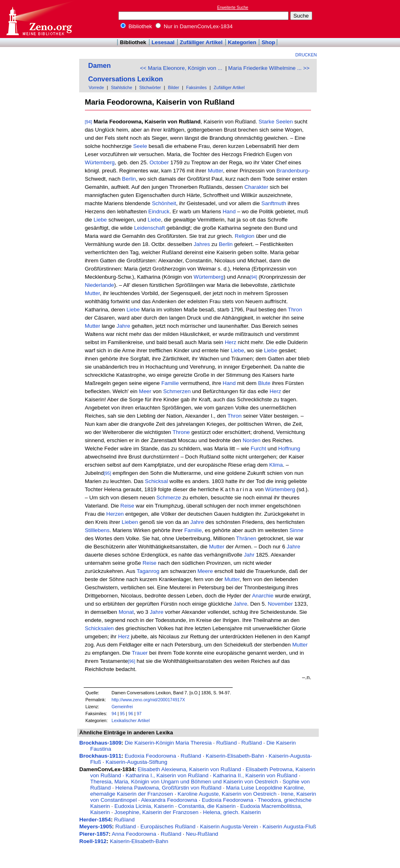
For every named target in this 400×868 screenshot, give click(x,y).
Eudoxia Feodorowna (150, 756)
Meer (145, 391)
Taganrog (148, 571)
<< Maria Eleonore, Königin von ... (181, 68)
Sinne (296, 530)
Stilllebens (97, 530)
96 (131, 714)
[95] (107, 473)
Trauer (140, 653)
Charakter (257, 187)
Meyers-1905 (96, 827)
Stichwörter (150, 87)
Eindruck (159, 211)
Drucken (306, 55)
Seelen (284, 122)
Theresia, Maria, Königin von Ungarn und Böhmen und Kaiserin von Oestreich (184, 782)
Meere (205, 571)
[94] (89, 122)
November (280, 604)
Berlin (129, 179)
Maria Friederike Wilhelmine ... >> (269, 68)
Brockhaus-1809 (100, 743)
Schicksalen (99, 628)
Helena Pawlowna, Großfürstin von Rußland (168, 788)
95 (122, 714)
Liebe (100, 220)
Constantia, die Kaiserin (207, 806)
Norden (251, 440)
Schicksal (156, 481)
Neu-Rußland (202, 834)
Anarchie (263, 596)
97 (139, 714)
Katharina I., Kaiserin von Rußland (167, 775)
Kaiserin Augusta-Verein (229, 827)
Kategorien (242, 42)
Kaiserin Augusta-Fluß (289, 827)
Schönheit (164, 203)
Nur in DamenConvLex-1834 (194, 26)
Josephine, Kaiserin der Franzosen (156, 812)
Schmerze (169, 498)
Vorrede (96, 87)
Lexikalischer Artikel (131, 720)
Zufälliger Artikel (201, 42)
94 (114, 714)
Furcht (258, 449)
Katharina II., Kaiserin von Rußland (255, 775)
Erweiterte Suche (233, 8)
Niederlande (100, 285)
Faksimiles (196, 87)
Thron (295, 310)
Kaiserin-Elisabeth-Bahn (235, 756)
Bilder (174, 87)
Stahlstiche (122, 87)
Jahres (202, 244)
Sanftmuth (274, 203)
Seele (140, 146)
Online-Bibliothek (39, 19)
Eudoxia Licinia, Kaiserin (144, 806)
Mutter (215, 171)
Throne (181, 432)
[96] (131, 661)
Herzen (115, 514)
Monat (126, 612)
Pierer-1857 (94, 834)
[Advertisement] (362, 19)
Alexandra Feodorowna (169, 800)
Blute (264, 383)
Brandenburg (292, 171)
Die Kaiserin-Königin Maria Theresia (168, 743)
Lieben (130, 522)
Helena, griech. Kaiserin (232, 812)
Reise (127, 506)
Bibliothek (136, 26)
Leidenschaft (149, 228)
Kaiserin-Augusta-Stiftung (137, 762)
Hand (229, 211)
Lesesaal (163, 42)
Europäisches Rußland (168, 827)
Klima (276, 465)
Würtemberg (100, 162)
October (159, 162)
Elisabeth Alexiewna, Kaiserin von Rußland (189, 769)
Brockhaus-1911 (100, 756)
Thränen (246, 538)
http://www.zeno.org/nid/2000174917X (148, 700)
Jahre (123, 326)
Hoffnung (289, 449)
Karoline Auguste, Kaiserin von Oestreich (227, 794)
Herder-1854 (95, 820)
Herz (231, 342)
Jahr (249, 555)
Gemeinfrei (122, 707)
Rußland (227, 743)
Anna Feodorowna (134, 834)
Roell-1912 (93, 841)
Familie (170, 383)
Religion (244, 236)
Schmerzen (177, 391)
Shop (268, 42)
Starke (267, 122)
